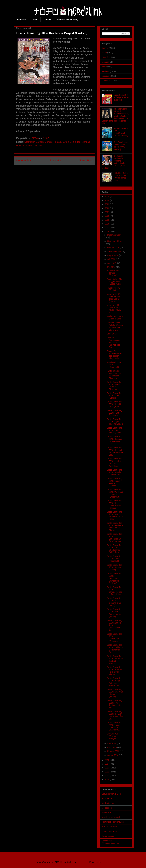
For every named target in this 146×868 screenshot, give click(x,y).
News (104, 67)
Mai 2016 (112, 267)
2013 (107, 768)
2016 (107, 232)
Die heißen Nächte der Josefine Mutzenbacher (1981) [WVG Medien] (114, 162)
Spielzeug (106, 76)
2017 (107, 228)
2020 (107, 216)
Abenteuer (29, 142)
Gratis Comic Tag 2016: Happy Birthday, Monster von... (114, 682)
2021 (107, 212)
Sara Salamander (110, 827)
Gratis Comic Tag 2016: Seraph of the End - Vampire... (115, 660)
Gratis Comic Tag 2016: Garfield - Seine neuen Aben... (115, 527)
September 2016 (115, 251)
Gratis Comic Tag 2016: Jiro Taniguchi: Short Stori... (115, 704)
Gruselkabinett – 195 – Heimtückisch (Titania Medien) (121, 132)
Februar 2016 (113, 751)
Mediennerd (107, 808)
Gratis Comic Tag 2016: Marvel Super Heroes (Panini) (114, 613)
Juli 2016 (111, 259)
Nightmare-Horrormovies (113, 822)
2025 (107, 197)
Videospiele (107, 81)
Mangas (86, 142)
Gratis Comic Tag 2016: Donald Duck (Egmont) (114, 404)
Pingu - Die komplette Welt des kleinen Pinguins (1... (114, 355)
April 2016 (112, 743)
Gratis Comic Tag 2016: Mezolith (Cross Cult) (114, 472)
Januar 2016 (113, 755)
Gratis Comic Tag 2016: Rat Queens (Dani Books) (114, 602)
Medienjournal (108, 803)
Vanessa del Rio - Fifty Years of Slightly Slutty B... (115, 309)
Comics (49, 142)
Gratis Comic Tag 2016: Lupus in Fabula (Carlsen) (114, 482)
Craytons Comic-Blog (111, 794)
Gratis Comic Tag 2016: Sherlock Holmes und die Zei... (115, 451)
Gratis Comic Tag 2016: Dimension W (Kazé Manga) (114, 538)
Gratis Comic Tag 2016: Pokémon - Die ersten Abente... (115, 671)
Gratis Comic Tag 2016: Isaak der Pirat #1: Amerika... (115, 462)
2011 (107, 776)
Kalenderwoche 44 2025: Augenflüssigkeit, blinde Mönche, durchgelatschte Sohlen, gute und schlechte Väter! (115, 116)
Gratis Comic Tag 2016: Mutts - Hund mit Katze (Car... (115, 515)
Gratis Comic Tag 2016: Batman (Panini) (114, 567)
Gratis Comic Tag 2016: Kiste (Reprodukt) (114, 559)
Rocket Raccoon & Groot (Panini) (115, 318)
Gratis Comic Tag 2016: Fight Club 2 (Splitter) (115, 422)
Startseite (22, 20)
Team (35, 20)
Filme (104, 53)
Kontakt (47, 20)
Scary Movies (108, 836)
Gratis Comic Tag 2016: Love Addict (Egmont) (115, 430)
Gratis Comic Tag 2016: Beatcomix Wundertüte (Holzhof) (114, 578)
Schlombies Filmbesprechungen (111, 842)
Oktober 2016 (114, 248)
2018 (107, 224)
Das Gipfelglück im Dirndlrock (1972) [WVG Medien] (121, 146)
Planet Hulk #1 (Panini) (113, 289)
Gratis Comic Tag (72, 142)
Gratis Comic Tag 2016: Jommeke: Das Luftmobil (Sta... (115, 591)
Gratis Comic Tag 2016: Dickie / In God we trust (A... (115, 649)
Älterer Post (86, 160)
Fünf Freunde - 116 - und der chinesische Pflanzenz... (114, 374)
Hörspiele (106, 57)
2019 (107, 220)
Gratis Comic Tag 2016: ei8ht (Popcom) (114, 413)
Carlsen (40, 142)
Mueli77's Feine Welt (111, 817)
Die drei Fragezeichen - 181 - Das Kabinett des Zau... (114, 342)
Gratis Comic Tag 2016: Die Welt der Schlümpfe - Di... (115, 715)
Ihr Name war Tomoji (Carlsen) (113, 273)
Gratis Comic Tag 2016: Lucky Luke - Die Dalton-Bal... (114, 726)
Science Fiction (34, 146)
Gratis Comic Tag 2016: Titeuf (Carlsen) (114, 396)
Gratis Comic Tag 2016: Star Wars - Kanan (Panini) (115, 693)
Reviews (21, 146)
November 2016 (114, 241)
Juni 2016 (112, 263)
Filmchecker (107, 798)
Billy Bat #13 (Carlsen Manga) (112, 736)
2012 (107, 772)
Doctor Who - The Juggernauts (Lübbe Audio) (115, 282)
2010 (107, 779)
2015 (107, 760)
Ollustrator (83, 862)
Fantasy (58, 142)
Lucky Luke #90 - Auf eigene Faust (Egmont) (121, 97)
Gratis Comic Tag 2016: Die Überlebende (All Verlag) (114, 549)
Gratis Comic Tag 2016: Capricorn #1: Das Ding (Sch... (115, 440)
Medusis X (106, 813)
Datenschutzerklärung (68, 20)
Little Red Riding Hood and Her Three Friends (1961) (121, 177)
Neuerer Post (24, 160)
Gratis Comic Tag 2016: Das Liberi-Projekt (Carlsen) (114, 504)
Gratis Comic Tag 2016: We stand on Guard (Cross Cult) (115, 493)
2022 (107, 208)
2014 (107, 764)
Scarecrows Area (109, 831)
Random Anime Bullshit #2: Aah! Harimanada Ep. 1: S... (115, 326)
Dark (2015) (112, 334)
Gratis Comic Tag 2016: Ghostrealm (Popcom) (114, 638)
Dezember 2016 (114, 235)
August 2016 (113, 255)
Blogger (106, 862)
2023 (107, 204)
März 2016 (112, 747)
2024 (107, 200)
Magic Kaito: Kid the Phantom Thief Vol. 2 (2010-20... (114, 298)
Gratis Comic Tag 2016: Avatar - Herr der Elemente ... (114, 386)
